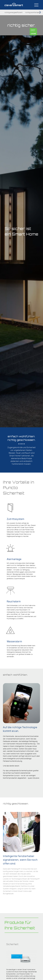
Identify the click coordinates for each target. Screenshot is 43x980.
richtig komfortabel (33, 12)
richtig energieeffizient (14, 12)
